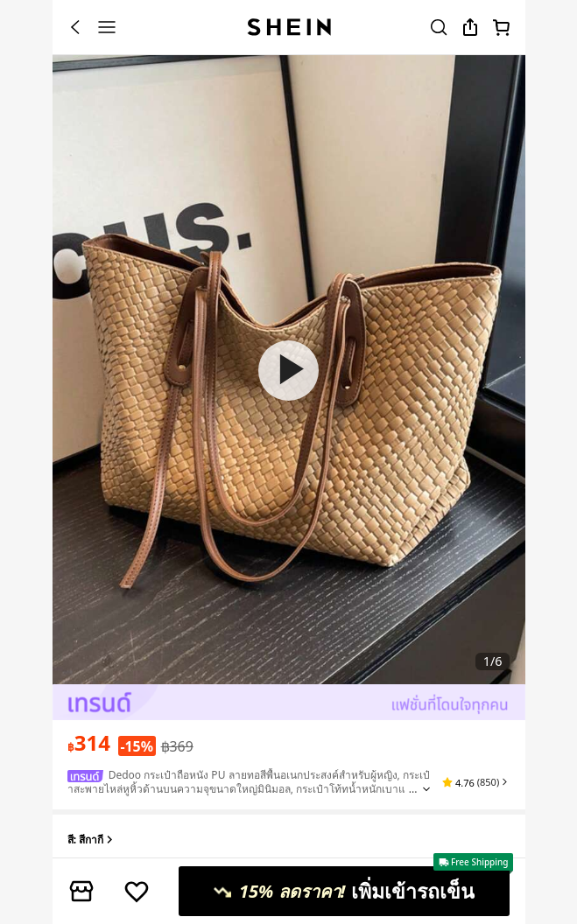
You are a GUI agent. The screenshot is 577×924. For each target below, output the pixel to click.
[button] (476, 782)
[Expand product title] (426, 789)
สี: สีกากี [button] (92, 840)
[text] (89, 743)
